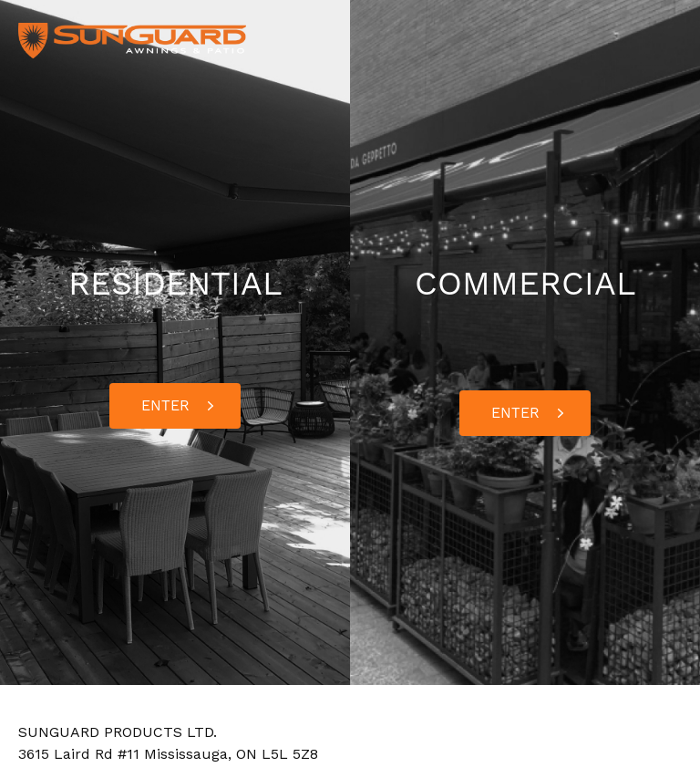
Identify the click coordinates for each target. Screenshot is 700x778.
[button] (175, 406)
